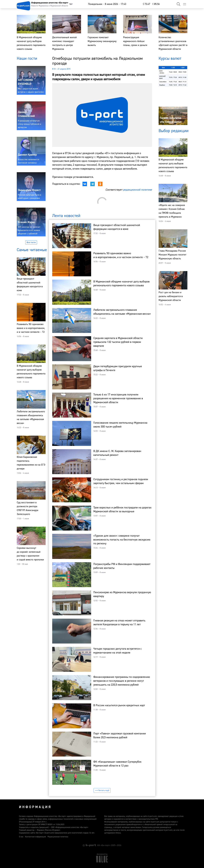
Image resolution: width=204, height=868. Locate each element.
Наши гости (27, 58)
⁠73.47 (146, 4)
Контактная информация (35, 837)
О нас (21, 837)
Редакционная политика (58, 837)
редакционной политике (137, 190)
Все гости (31, 242)
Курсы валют (170, 58)
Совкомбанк (163, 82)
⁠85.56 (156, 4)
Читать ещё (102, 790)
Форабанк (162, 85)
